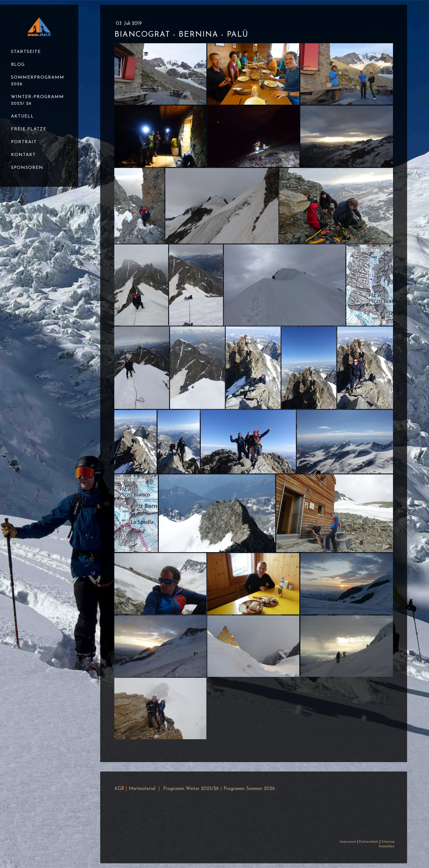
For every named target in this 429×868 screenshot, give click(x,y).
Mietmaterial (142, 789)
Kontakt (23, 155)
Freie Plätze (29, 129)
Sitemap (388, 842)
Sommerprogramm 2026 (38, 81)
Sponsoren (27, 168)
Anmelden (387, 847)
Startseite (26, 52)
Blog (18, 65)
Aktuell (22, 116)
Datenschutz (369, 842)
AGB (119, 789)
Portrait (24, 142)
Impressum (348, 842)
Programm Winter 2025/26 (191, 789)
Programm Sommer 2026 (249, 789)
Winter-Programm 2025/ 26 (37, 100)
